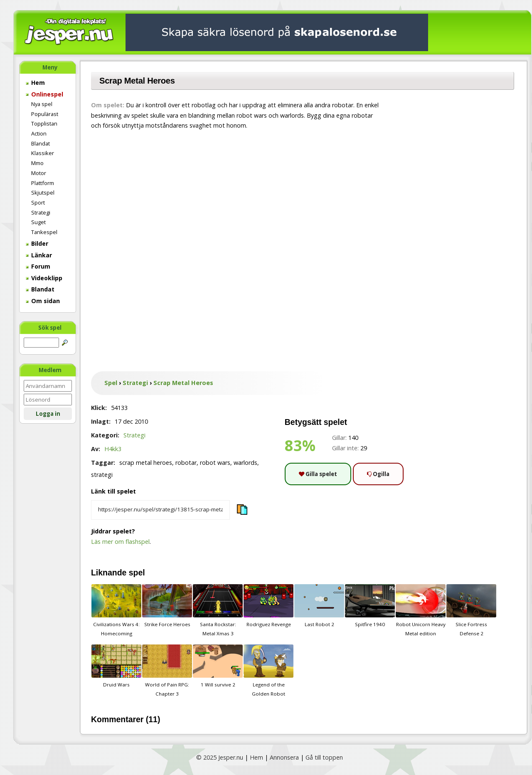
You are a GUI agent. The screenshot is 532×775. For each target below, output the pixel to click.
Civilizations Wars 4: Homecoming (116, 610)
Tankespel (44, 232)
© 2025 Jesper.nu (220, 757)
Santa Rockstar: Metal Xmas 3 (218, 610)
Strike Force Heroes (167, 606)
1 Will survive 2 (218, 666)
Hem (35, 83)
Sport (38, 202)
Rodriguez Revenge (268, 606)
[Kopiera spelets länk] (160, 510)
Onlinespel (44, 94)
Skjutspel (43, 193)
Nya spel (42, 104)
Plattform (43, 183)
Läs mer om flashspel (120, 542)
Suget (38, 222)
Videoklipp (44, 278)
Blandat (41, 143)
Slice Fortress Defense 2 (471, 610)
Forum (38, 266)
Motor (39, 173)
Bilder (37, 243)
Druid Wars (116, 666)
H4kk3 (113, 449)
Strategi (41, 212)
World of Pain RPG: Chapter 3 (167, 671)
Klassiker (43, 153)
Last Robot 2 (319, 606)
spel (137, 573)
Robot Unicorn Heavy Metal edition (421, 610)
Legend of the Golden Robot (268, 671)
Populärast (45, 114)
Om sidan (43, 301)
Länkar (39, 255)
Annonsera (284, 757)
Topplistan (44, 123)
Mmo (37, 163)
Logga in (48, 414)
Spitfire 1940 (370, 606)
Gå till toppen (324, 757)
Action (39, 133)
